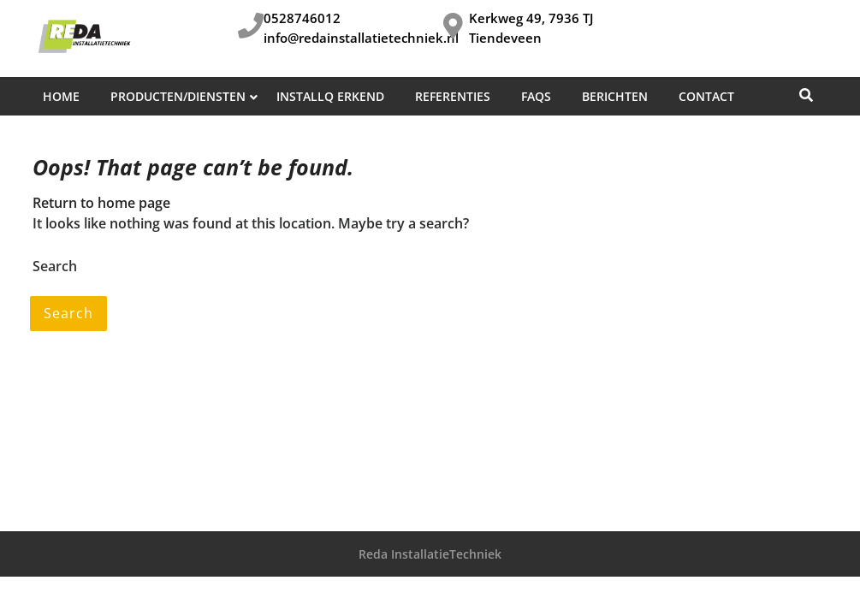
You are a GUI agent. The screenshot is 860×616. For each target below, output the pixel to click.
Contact (706, 96)
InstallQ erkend (330, 96)
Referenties (453, 96)
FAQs (536, 96)
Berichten (615, 96)
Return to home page (101, 203)
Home (61, 96)
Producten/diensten (178, 96)
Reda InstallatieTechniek (430, 554)
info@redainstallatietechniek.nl (361, 38)
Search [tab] (68, 313)
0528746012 (302, 18)
